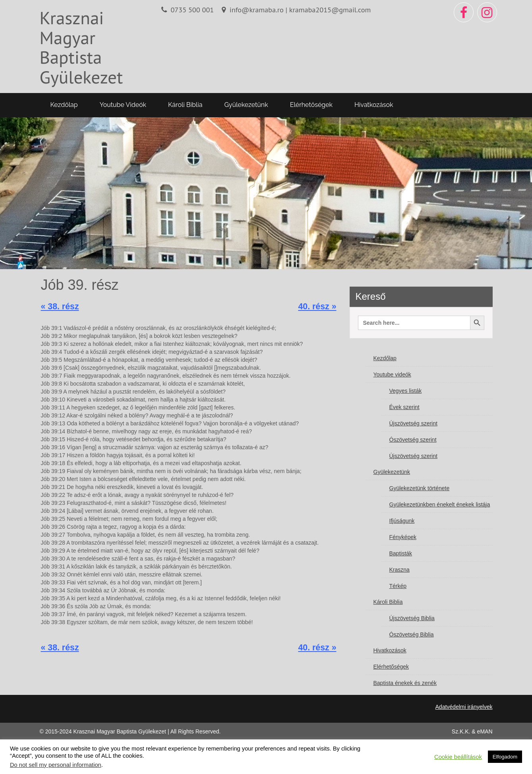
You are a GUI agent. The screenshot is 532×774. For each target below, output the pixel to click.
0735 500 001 (192, 10)
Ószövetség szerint (413, 440)
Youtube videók (123, 105)
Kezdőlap (64, 105)
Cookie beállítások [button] (458, 757)
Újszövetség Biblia (412, 618)
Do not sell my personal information (56, 765)
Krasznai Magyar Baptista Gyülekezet (81, 47)
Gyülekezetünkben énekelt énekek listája (440, 504)
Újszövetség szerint (413, 423)
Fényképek (403, 537)
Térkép (398, 586)
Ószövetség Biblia (412, 634)
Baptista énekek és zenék (405, 683)
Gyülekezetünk (246, 105)
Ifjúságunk (402, 521)
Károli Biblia (185, 105)
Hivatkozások (374, 105)
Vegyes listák (406, 391)
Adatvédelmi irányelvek (464, 707)
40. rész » (317, 306)
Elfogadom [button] (505, 757)
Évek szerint (404, 407)
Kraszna (399, 570)
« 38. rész (60, 306)
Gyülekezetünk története (420, 488)
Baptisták (401, 553)
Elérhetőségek (311, 105)
